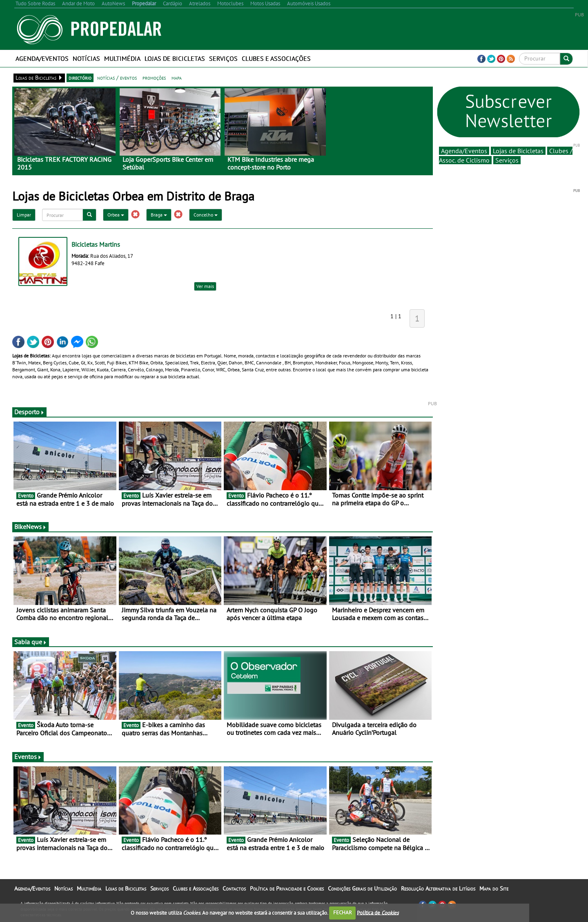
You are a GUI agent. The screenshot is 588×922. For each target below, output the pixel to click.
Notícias (86, 58)
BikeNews (30, 527)
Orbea (116, 215)
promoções (154, 78)
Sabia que (31, 642)
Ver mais (205, 286)
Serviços (223, 58)
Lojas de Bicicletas (175, 58)
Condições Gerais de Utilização (362, 889)
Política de (378, 912)
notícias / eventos (117, 78)
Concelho (206, 215)
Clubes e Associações (276, 58)
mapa (177, 78)
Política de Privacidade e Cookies (287, 889)
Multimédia (122, 58)
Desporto (29, 412)
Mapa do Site (494, 889)
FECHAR (343, 912)
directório (80, 78)
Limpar (24, 215)
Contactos (234, 889)
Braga (159, 215)
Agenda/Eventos (42, 58)
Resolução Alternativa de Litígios (438, 889)
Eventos (28, 757)
